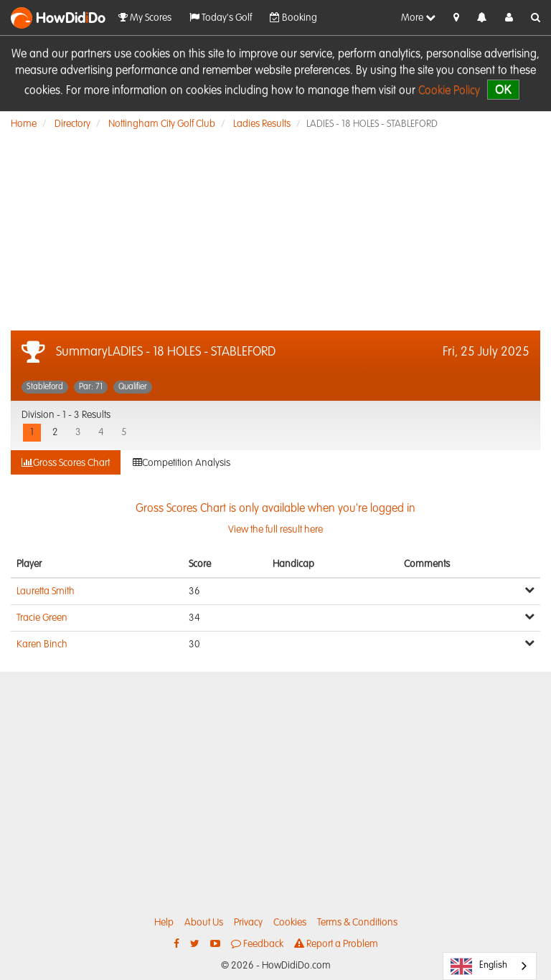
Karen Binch (42, 644)
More (418, 18)
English (479, 966)
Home (24, 124)
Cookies (290, 923)
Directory (72, 124)
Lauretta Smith (46, 591)
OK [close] (503, 89)
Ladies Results (262, 124)
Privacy (248, 923)
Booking (293, 18)
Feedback (257, 944)
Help (164, 923)
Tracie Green (42, 618)
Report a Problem (336, 944)
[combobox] (490, 966)
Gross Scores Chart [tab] (66, 463)
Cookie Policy (449, 91)
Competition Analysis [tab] (182, 463)
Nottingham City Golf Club (162, 124)
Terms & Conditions (357, 923)
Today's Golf (221, 18)
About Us (204, 923)
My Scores (145, 18)
